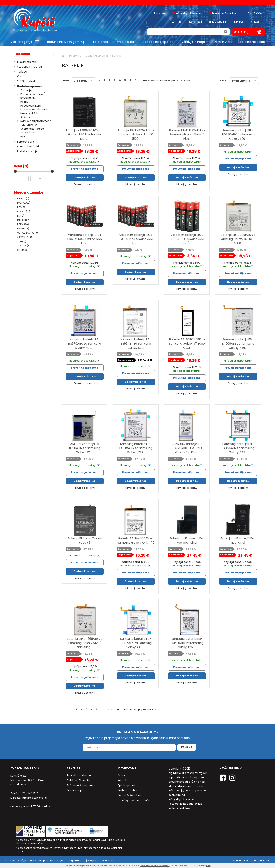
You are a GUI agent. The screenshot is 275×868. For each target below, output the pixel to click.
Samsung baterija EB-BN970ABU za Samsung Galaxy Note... (85, 344)
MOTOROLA (25, 220)
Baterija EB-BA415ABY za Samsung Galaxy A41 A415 (136, 540)
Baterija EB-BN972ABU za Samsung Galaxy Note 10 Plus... (187, 135)
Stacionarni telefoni (30, 67)
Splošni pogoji (126, 785)
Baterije (26, 90)
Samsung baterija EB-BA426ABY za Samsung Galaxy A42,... (238, 448)
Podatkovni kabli (31, 106)
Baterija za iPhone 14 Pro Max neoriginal (187, 540)
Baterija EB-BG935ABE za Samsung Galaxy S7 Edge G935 (187, 344)
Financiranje (75, 790)
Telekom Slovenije (78, 780)
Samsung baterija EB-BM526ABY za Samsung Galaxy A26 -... (187, 643)
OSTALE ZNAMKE (28, 233)
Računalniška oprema (81, 785)
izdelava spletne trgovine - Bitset (250, 861)
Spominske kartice (32, 129)
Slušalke (26, 117)
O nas (255, 22)
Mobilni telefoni (27, 62)
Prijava (187, 747)
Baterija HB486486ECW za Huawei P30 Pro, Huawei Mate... (85, 135)
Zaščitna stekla (27, 81)
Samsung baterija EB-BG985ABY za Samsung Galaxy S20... (136, 448)
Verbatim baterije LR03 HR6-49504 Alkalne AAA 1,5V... (85, 239)
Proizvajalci (216, 22)
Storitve (237, 22)
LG (21, 216)
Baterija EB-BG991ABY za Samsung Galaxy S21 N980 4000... (238, 239)
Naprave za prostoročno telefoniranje (36, 123)
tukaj (208, 865)
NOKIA (23, 224)
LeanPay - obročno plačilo (134, 800)
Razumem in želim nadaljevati (155, 865)
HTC (21, 207)
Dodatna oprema (29, 86)
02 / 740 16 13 (30, 793)
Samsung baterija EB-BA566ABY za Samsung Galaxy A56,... (238, 344)
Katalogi (195, 22)
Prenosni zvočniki (28, 146)
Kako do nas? (19, 785)
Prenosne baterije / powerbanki (33, 96)
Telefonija (22, 54)
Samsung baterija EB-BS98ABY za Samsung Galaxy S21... (136, 344)
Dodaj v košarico (85, 177)
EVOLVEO (24, 203)
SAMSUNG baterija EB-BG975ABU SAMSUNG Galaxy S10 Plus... (187, 448)
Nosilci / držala (30, 113)
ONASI (23, 229)
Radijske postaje (27, 151)
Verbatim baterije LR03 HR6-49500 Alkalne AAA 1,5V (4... (187, 239)
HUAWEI (24, 211)
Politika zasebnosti (129, 790)
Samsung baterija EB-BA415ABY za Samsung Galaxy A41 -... (136, 643)
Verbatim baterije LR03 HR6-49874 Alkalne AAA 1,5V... (136, 239)
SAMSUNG (25, 237)
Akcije (177, 22)
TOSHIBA (23, 246)
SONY (22, 241)
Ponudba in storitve (79, 775)
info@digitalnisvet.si (34, 798)
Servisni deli (28, 133)
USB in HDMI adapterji (34, 109)
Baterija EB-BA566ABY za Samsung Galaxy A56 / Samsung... (85, 643)
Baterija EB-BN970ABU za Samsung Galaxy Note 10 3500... (136, 135)
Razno (24, 137)
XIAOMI (23, 250)
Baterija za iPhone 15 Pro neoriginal (238, 540)
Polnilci (25, 102)
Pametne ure (26, 142)
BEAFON (23, 199)
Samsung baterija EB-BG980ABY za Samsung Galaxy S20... (238, 135)
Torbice (22, 72)
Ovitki (21, 76)
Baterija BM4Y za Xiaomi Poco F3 (85, 540)
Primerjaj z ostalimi (85, 184)
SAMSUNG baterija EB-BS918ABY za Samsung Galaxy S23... (85, 448)
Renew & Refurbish (130, 795)
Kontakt (123, 780)
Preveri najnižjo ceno (85, 169)
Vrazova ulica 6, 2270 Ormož (29, 780)
